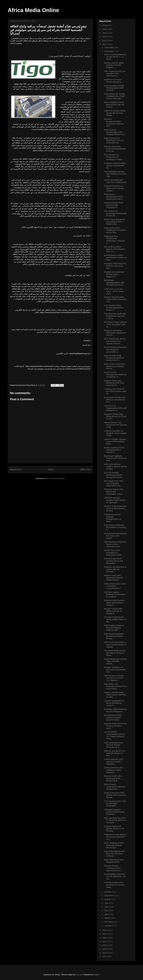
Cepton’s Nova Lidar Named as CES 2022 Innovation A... (114, 383)
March (107, 918)
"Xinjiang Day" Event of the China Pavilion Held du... (115, 391)
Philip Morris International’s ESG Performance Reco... (114, 197)
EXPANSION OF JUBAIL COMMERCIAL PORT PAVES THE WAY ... (115, 96)
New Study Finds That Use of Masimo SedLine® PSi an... (113, 483)
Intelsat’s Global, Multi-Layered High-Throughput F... (114, 205)
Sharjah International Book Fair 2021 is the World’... (115, 536)
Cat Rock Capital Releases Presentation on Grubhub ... (115, 594)
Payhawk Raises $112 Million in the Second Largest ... (114, 188)
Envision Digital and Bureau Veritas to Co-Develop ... (114, 829)
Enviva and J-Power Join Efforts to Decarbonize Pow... (115, 400)
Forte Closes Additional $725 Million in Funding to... (115, 527)
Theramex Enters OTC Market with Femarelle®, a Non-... (114, 492)
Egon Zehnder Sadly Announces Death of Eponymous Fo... (114, 358)
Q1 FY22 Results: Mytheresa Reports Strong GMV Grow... (114, 475)
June (107, 907)
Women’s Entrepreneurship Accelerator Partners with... (114, 123)
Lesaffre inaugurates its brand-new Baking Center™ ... (114, 703)
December (109, 48)
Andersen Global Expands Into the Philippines (115, 710)
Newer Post (16, 470)
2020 (105, 930)
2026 (105, 25)
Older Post (85, 470)
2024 (105, 33)
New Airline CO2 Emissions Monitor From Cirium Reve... (115, 686)
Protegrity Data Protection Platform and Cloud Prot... (115, 266)
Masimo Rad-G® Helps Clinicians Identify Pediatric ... (114, 65)
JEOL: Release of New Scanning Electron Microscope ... (114, 845)
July (107, 903)
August (108, 899)
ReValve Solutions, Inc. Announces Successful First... (115, 670)
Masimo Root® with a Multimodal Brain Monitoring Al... (113, 778)
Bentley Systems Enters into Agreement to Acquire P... (114, 450)
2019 (105, 934)
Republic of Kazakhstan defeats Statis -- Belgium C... (114, 274)
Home (51, 470)
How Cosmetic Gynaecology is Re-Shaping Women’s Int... (115, 132)
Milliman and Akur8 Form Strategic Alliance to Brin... (115, 753)
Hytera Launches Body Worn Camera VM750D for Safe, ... (115, 695)
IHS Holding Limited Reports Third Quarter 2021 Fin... (114, 249)
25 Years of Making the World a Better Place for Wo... (115, 619)
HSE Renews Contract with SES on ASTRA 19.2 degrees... (114, 678)
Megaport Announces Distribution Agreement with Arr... (115, 333)
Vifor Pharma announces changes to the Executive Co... (115, 74)
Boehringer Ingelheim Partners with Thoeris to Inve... (115, 458)
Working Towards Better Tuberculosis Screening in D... (115, 299)
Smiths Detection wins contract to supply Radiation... (113, 762)
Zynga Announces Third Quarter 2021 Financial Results (115, 795)
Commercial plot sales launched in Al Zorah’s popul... (114, 885)
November (109, 51)
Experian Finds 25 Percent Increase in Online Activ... (115, 726)
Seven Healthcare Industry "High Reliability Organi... (115, 661)
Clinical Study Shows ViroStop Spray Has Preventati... (113, 561)
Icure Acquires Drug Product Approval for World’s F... (114, 308)
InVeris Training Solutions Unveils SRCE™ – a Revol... (115, 57)
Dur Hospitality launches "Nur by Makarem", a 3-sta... (115, 876)
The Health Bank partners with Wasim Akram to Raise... (115, 653)
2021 (105, 44)
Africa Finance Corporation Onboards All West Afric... (115, 787)
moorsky (79, 975)
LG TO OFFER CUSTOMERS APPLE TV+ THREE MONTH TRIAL (114, 735)
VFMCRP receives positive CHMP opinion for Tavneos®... (115, 500)
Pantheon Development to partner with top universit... (115, 569)
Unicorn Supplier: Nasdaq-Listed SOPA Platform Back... (115, 442)
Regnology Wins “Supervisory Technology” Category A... (114, 240)
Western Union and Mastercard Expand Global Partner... (113, 578)
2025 (105, 29)
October (108, 892)
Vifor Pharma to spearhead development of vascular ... (115, 213)
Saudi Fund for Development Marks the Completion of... (115, 375)
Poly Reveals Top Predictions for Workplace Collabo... (114, 157)
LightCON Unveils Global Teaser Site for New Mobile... (115, 113)
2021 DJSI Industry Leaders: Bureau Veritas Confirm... (115, 467)
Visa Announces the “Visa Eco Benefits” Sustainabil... (115, 804)
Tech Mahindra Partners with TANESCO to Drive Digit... (115, 174)
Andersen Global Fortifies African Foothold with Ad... (115, 166)
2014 (105, 953)
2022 (105, 41)
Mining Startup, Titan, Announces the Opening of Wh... (115, 425)
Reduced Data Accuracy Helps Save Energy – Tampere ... (114, 603)
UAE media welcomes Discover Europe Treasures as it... (113, 745)
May (107, 911)
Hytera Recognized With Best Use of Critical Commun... (114, 854)
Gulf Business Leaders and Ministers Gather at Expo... (115, 258)
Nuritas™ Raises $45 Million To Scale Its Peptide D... (113, 611)
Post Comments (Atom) (56, 478)
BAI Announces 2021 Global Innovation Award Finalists (113, 718)
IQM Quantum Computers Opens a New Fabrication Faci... (115, 544)
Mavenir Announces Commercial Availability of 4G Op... (115, 149)
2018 (105, 938)
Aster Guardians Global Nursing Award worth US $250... (114, 88)
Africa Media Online (33, 10)
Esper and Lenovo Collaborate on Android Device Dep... (115, 230)
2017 (105, 942)
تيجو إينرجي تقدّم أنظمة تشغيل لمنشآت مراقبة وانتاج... (114, 291)
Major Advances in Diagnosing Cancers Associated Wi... (114, 141)
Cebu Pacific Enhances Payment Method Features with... (114, 628)
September (109, 896)
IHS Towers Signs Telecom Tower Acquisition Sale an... (115, 324)
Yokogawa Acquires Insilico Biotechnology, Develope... (114, 812)
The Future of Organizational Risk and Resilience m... (115, 408)
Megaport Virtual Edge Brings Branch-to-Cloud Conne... (115, 416)
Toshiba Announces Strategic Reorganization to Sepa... (113, 518)
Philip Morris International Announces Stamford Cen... (115, 837)
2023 (105, 37)
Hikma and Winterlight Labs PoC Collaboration (115, 181)
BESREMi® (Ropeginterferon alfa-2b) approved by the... (114, 283)
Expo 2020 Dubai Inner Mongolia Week (114, 861)
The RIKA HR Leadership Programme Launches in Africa (115, 316)
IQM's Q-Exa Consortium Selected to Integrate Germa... (115, 366)
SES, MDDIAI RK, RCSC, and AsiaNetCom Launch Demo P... (115, 341)
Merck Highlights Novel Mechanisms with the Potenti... (114, 105)
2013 (105, 957)
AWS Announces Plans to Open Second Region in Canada (115, 645)
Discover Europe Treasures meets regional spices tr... (113, 868)
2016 (105, 945)
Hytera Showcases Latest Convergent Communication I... (115, 586)
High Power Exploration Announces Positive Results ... (114, 636)
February (109, 922)
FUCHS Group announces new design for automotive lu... (115, 350)
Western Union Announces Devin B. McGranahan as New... (115, 508)
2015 (105, 949)
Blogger (96, 975)
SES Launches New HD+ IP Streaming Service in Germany (115, 820)
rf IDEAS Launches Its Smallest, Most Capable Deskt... (115, 433)
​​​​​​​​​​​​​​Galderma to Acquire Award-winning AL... (113, 81)
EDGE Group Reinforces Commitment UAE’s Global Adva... (114, 222)
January (108, 926)
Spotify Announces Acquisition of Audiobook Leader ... (114, 553)
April (107, 914)
